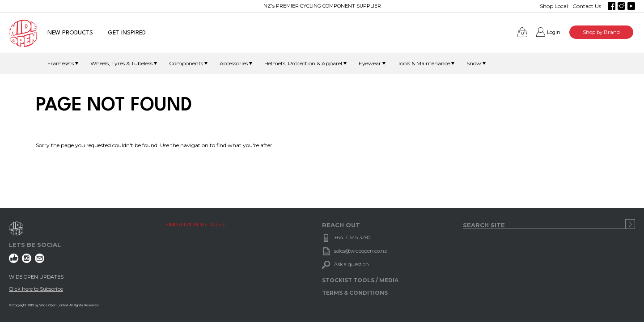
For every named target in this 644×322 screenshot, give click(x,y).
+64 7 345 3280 (352, 237)
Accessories (234, 63)
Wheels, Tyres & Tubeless (121, 63)
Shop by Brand (601, 32)
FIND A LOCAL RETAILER (195, 225)
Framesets (61, 63)
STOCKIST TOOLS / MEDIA (360, 280)
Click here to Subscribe (36, 289)
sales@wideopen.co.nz (360, 251)
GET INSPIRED (127, 33)
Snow (474, 63)
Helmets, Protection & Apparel (303, 63)
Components (186, 63)
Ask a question (352, 264)
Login (554, 32)
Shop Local (554, 6)
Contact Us (587, 6)
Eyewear (370, 63)
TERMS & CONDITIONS (355, 293)
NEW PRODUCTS (70, 33)
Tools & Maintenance (424, 63)
